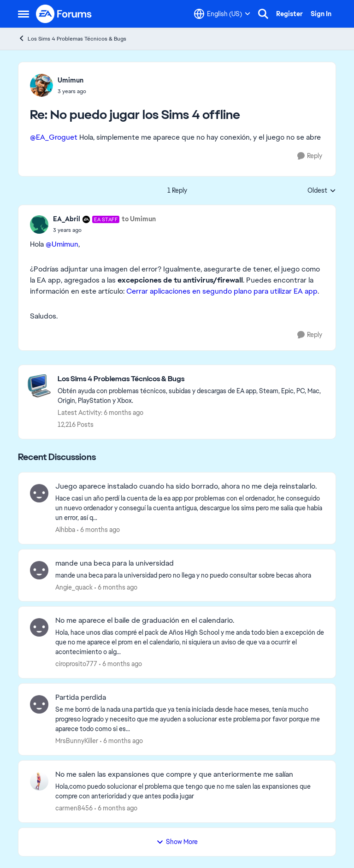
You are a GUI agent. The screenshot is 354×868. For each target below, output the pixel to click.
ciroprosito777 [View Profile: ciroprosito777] (76, 664)
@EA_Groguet (54, 137)
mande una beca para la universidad (115, 563)
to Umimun (139, 219)
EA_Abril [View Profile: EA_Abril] (67, 219)
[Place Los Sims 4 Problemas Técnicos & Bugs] (192, 379)
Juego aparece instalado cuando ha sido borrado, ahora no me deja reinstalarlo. (186, 486)
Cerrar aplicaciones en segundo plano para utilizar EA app (222, 291)
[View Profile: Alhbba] (39, 493)
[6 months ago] (98, 530)
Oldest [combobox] (322, 191)
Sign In (321, 14)
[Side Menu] (24, 14)
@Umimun (62, 244)
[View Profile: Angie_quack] (39, 570)
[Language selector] (222, 14)
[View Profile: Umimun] (41, 85)
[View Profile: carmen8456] (39, 781)
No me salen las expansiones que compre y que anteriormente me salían (174, 774)
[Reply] (310, 156)
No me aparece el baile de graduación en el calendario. (145, 620)
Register (289, 14)
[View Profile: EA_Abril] (39, 224)
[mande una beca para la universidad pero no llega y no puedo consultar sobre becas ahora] (190, 575)
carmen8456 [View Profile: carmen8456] (74, 808)
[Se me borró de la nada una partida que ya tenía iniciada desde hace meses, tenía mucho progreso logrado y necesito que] (190, 719)
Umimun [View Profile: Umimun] (71, 80)
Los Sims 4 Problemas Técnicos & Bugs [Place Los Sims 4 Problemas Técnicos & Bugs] (72, 38)
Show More (177, 842)
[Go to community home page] (64, 14)
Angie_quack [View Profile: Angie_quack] (74, 587)
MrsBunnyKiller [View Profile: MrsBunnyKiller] (77, 741)
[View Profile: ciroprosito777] (39, 627)
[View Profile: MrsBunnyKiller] (39, 704)
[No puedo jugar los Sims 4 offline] (72, 91)
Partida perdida (81, 697)
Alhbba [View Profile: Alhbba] (65, 530)
